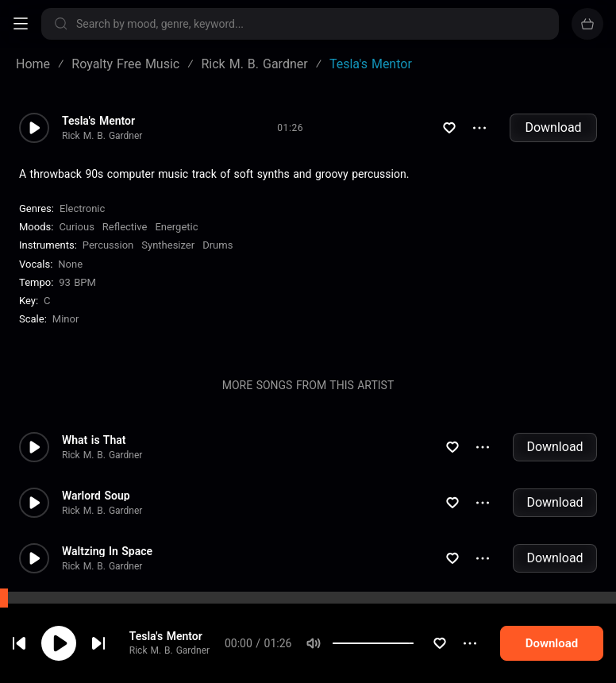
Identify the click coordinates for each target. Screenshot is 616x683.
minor (66, 319)
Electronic (82, 208)
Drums (218, 245)
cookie (106, 641)
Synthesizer (168, 245)
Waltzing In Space (107, 551)
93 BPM (77, 282)
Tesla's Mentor (98, 121)
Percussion (108, 245)
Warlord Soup (96, 496)
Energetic (176, 227)
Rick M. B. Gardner (102, 136)
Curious (76, 227)
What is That (94, 440)
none (70, 264)
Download (553, 127)
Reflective (125, 227)
